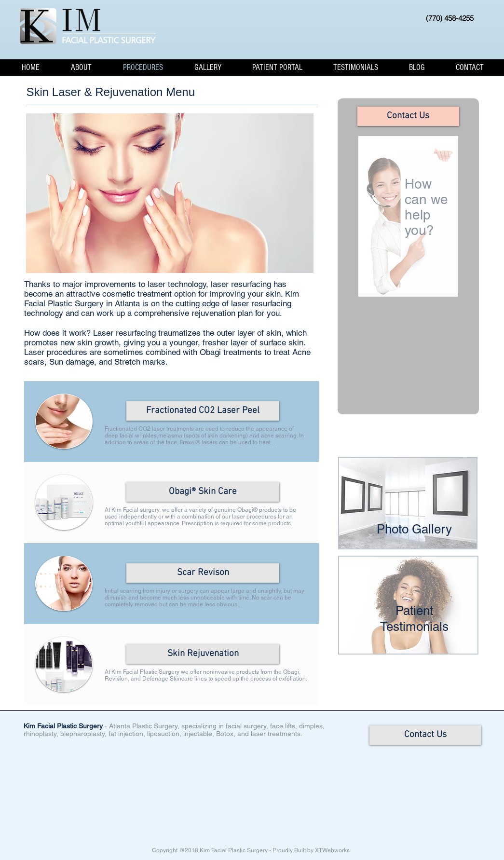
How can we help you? (427, 207)
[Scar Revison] (203, 573)
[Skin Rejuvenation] (203, 654)
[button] (82, 67)
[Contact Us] (408, 116)
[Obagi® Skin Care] (203, 492)
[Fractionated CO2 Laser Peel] (203, 411)
